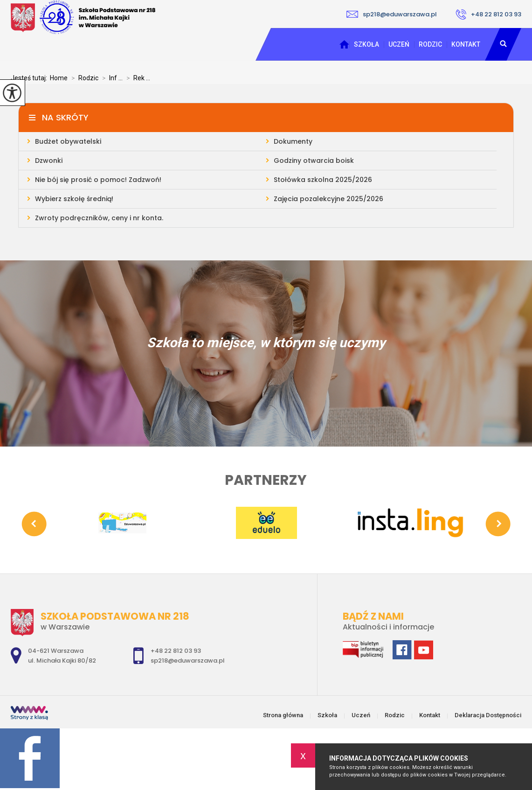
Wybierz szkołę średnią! (74, 199)
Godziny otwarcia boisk (314, 161)
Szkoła (366, 44)
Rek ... (136, 78)
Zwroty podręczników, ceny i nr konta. (99, 218)
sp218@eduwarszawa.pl (392, 14)
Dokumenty (293, 141)
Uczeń (399, 44)
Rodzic (430, 44)
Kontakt (466, 44)
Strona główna (344, 44)
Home (59, 78)
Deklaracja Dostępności (488, 715)
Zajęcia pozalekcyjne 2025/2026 (328, 199)
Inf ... (111, 78)
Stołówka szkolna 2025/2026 (323, 180)
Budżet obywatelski (68, 141)
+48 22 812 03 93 (488, 14)
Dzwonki (49, 161)
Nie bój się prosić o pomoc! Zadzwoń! (98, 180)
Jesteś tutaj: (30, 78)
